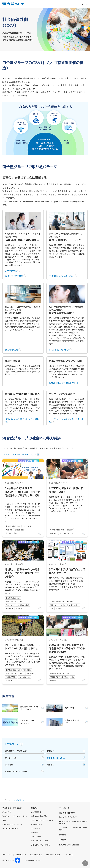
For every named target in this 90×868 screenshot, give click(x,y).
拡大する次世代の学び (59, 350)
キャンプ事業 (36, 837)
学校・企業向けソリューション (62, 276)
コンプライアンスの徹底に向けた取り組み (66, 421)
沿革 (4, 820)
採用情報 (9, 765)
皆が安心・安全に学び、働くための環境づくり (22, 421)
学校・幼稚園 (36, 829)
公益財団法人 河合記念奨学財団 (63, 383)
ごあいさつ (7, 812)
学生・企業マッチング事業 (41, 845)
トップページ (14, 744)
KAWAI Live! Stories (16, 771)
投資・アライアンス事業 (40, 841)
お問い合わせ (21, 855)
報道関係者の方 (36, 855)
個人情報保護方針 (53, 855)
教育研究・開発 (11, 350)
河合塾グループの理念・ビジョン (15, 816)
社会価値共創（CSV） (56, 758)
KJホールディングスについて (14, 824)
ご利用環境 (68, 855)
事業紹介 (50, 751)
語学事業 (34, 833)
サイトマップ (7, 855)
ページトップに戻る (85, 863)
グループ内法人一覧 (10, 829)
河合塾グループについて (16, 751)
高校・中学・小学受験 (14, 276)
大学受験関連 (11, 271)
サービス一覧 (11, 758)
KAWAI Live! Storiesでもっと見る (19, 455)
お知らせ (50, 765)
